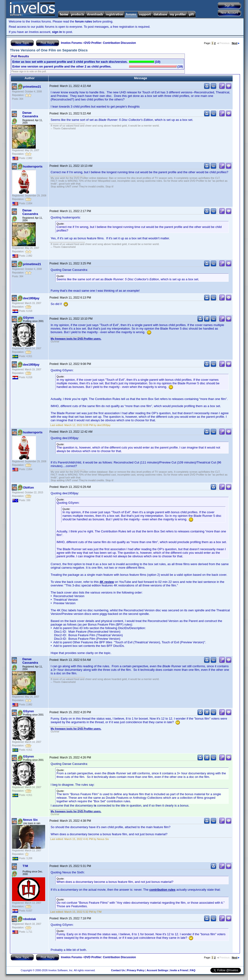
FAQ (193, 970)
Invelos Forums (71, 43)
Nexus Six (30, 820)
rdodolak (29, 919)
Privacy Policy (136, 970)
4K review (107, 582)
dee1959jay (31, 298)
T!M (25, 866)
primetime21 (32, 87)
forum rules (84, 21)
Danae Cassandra (30, 114)
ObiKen (28, 488)
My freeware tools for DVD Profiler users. (76, 339)
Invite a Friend (179, 970)
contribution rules (162, 890)
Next (236, 43)
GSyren (28, 318)
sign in (57, 32)
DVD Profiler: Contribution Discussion (110, 43)
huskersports (33, 166)
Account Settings (157, 970)
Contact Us (118, 970)
